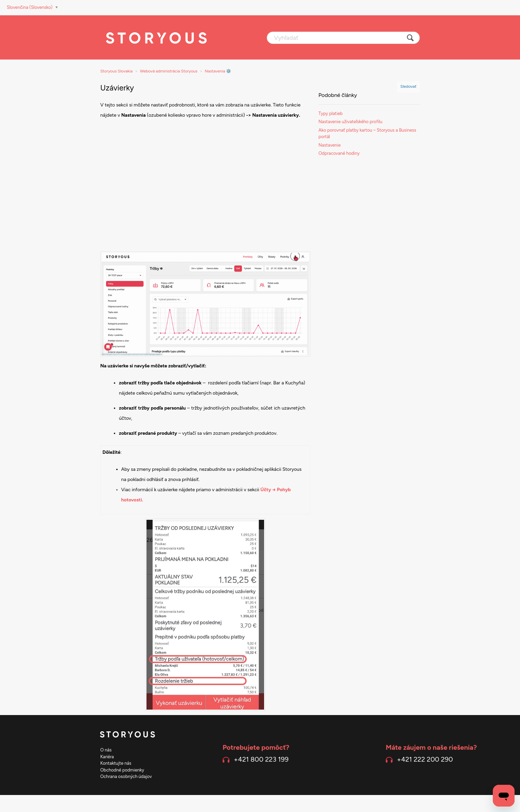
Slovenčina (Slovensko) (30, 7)
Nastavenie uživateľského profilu (350, 122)
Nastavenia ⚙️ (218, 71)
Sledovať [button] (408, 86)
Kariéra (107, 757)
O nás (106, 750)
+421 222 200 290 (425, 759)
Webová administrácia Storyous (169, 71)
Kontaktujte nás (116, 763)
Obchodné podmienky (122, 770)
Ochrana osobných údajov (126, 776)
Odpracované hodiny (339, 153)
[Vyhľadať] (343, 38)
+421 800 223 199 (261, 759)
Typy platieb (331, 113)
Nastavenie (330, 145)
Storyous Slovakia (116, 71)
